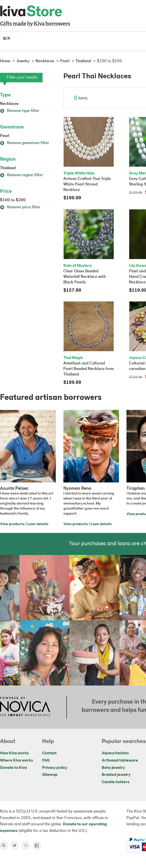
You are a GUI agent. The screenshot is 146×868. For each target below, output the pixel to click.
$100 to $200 (13, 200)
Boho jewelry (113, 768)
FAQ (46, 761)
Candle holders (116, 782)
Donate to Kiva (13, 768)
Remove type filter (20, 111)
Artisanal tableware (120, 761)
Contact (49, 753)
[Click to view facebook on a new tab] (38, 845)
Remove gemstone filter (25, 143)
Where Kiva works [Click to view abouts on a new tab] (17, 761)
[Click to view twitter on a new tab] (17, 845)
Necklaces (9, 104)
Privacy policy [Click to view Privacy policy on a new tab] (55, 768)
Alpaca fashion (115, 753)
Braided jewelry (116, 775)
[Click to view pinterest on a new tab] (6, 845)
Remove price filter (20, 207)
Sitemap (50, 775)
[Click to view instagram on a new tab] (28, 845)
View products (12, 524)
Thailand (8, 168)
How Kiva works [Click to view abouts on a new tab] (14, 753)
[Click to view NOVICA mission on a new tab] (25, 707)
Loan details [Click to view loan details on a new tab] (38, 524)
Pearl (5, 136)
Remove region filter (21, 175)
